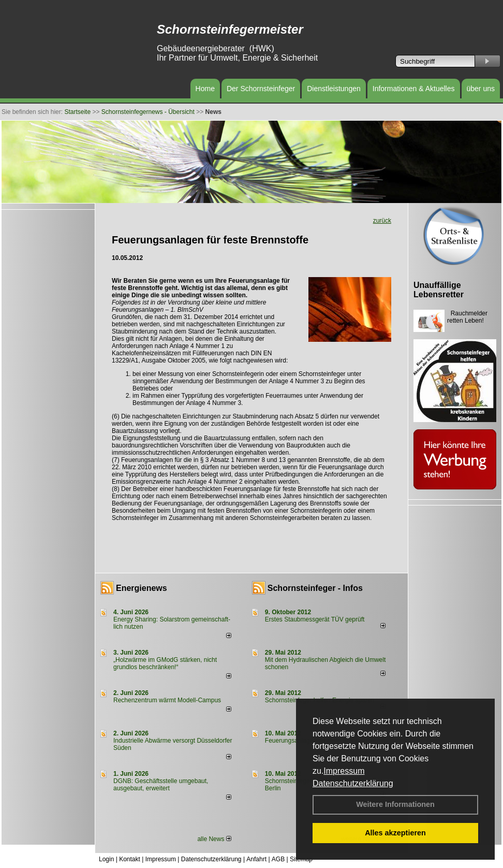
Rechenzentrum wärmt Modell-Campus (167, 700)
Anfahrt (256, 859)
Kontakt (130, 859)
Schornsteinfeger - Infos (315, 588)
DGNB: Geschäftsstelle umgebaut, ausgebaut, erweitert (161, 785)
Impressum (344, 771)
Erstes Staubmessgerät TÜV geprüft (315, 619)
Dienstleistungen (334, 89)
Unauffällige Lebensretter (439, 290)
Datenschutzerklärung (353, 783)
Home (205, 89)
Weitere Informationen (395, 804)
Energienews (142, 588)
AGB (278, 859)
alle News (214, 839)
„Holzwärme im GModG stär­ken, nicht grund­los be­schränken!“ (165, 663)
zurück (382, 221)
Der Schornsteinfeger (261, 89)
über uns (481, 89)
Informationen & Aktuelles (414, 89)
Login (106, 859)
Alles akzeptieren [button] (395, 833)
